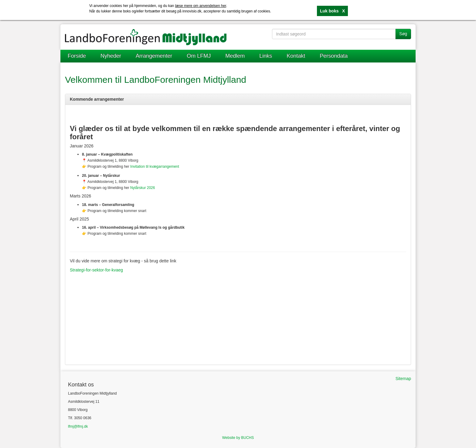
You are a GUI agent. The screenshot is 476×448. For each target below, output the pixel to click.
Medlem (235, 56)
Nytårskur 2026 (143, 188)
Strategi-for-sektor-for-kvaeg (96, 270)
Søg (403, 34)
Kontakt (296, 56)
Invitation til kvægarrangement (155, 167)
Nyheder (111, 56)
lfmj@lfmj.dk (78, 426)
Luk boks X (332, 11)
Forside (77, 56)
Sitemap (403, 379)
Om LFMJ (199, 56)
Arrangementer (154, 56)
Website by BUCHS (238, 438)
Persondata (334, 56)
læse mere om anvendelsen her (201, 6)
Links (266, 56)
